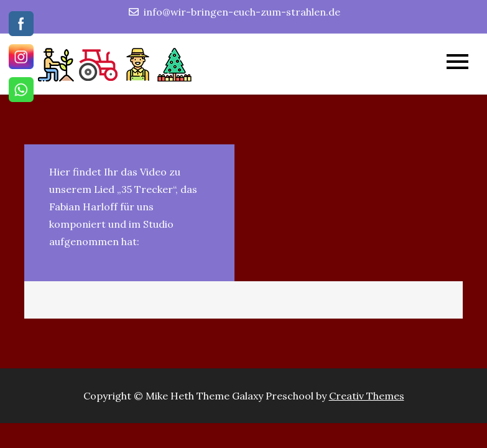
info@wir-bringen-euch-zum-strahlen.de (234, 12)
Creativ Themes (367, 396)
